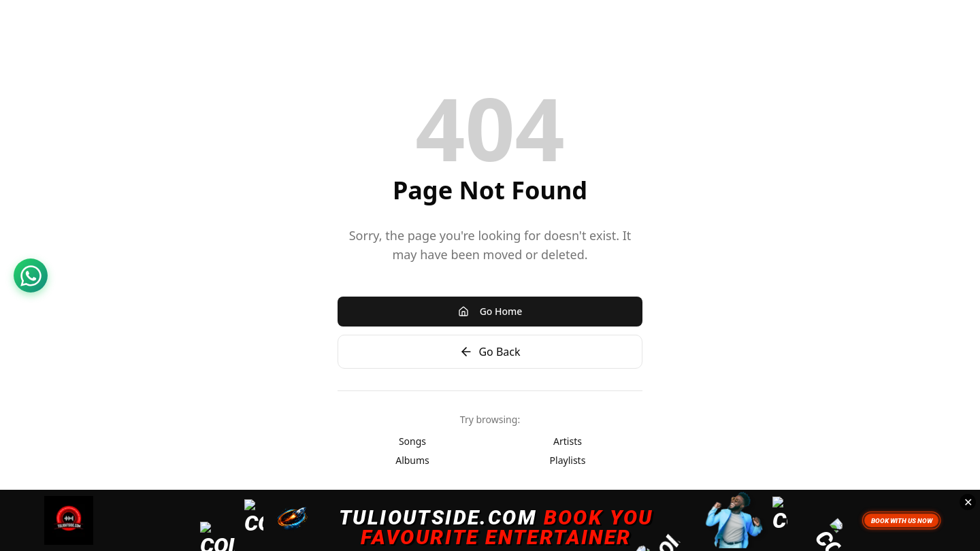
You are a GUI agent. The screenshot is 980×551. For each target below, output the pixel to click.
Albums (412, 460)
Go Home (490, 311)
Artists (568, 441)
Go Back (490, 352)
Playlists (568, 460)
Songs (412, 441)
